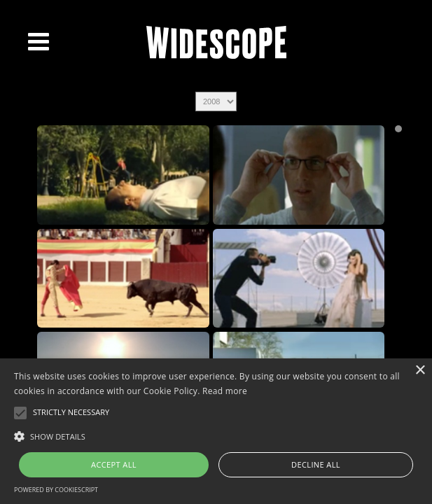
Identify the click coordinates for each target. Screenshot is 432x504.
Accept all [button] (114, 464)
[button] (216, 435)
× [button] (420, 371)
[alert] (216, 431)
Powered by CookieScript (56, 490)
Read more (225, 391)
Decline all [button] (316, 464)
